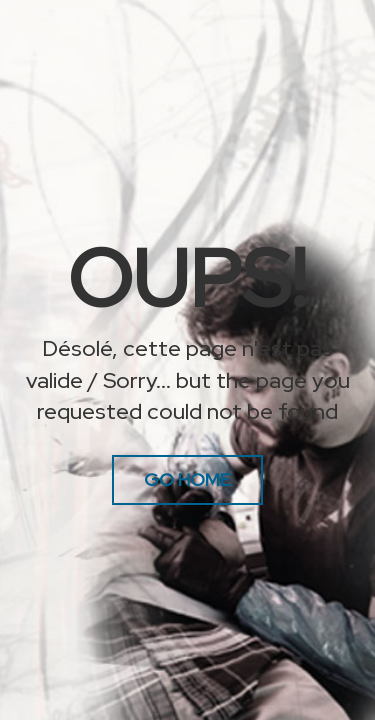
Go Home (187, 479)
